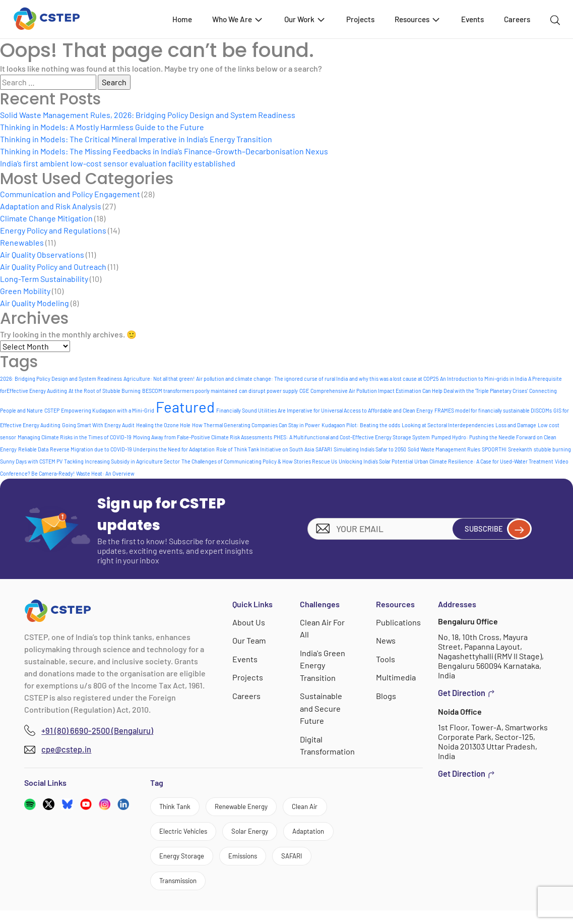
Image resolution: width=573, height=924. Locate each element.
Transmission (238, 892)
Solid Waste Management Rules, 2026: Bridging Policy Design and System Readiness (148, 115)
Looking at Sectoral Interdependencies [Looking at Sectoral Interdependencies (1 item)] (448, 425)
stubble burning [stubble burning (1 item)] (552, 449)
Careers (517, 19)
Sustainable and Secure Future (321, 707)
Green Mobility (25, 291)
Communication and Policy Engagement (70, 194)
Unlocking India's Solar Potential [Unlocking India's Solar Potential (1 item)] (376, 461)
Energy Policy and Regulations (53, 230)
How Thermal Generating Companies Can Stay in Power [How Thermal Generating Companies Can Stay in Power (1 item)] (256, 425)
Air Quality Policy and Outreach (53, 267)
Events (472, 19)
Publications (398, 622)
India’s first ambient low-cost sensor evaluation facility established (118, 163)
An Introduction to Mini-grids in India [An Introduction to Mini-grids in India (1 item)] (483, 379)
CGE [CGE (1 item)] (304, 391)
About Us (249, 622)
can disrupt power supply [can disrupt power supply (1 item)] (268, 391)
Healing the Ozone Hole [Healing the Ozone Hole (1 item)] (163, 425)
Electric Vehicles (191, 835)
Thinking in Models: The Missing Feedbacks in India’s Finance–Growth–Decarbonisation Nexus (164, 151)
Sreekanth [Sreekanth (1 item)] (520, 449)
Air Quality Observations (42, 254)
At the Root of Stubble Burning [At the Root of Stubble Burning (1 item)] (105, 391)
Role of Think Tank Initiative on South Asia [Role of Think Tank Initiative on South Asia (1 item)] (265, 449)
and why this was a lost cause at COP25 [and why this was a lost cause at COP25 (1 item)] (394, 379)
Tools (386, 658)
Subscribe (490, 529)
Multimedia (395, 677)
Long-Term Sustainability (44, 279)
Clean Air (338, 807)
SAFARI (174, 892)
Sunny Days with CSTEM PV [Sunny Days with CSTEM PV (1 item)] (31, 461)
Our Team (249, 640)
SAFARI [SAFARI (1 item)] (324, 449)
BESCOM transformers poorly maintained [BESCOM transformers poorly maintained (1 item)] (190, 391)
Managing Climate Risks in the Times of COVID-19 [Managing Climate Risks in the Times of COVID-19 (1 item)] (75, 437)
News (386, 640)
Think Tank (180, 807)
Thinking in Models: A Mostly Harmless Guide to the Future (102, 127)
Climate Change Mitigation (46, 218)
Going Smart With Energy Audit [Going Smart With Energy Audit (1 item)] (98, 425)
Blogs (386, 695)
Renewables (22, 242)
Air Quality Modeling (35, 303)
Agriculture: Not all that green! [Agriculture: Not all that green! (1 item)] (159, 379)
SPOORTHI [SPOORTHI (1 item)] (494, 449)
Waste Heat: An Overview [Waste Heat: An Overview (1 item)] (105, 473)
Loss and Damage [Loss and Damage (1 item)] (516, 425)
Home (182, 19)
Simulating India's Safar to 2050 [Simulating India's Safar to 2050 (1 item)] (370, 449)
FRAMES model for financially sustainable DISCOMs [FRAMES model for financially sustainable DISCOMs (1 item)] (493, 410)
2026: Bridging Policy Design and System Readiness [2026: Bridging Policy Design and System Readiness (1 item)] (61, 379)
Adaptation (181, 864)
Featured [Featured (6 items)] (185, 407)
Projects (360, 19)
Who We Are (238, 19)
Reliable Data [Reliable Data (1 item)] (33, 449)
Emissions (330, 864)
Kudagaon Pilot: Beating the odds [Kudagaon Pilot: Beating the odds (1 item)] (361, 425)
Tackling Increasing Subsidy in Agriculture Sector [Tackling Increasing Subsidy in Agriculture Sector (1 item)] (122, 461)
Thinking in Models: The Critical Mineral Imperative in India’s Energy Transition (136, 139)
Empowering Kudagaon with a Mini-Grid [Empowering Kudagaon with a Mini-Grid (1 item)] (108, 410)
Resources (418, 19)
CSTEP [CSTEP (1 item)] (52, 410)
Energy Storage (256, 864)
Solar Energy (270, 835)
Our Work (305, 19)
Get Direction (466, 693)
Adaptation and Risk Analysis (51, 206)
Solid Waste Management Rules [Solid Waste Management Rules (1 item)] (444, 449)
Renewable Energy (261, 807)
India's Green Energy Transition (323, 665)
